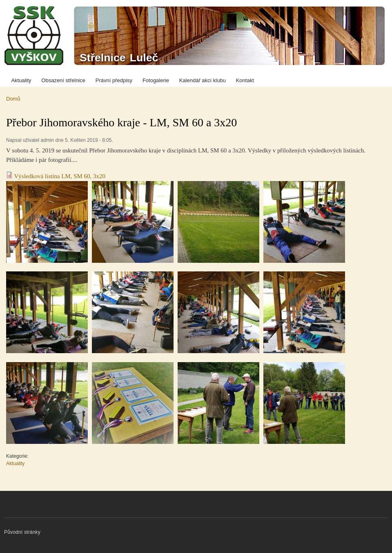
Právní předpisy (114, 80)
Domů (13, 99)
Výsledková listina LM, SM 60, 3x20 (60, 176)
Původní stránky (22, 532)
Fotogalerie (156, 80)
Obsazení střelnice (63, 80)
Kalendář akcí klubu (203, 80)
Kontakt (245, 80)
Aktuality (21, 80)
